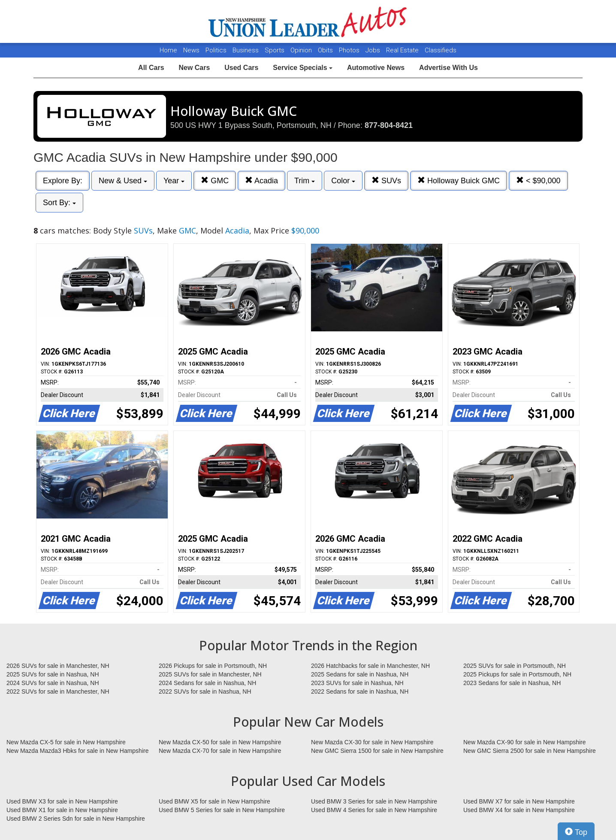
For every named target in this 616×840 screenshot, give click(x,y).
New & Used (123, 181)
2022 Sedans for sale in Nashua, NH (360, 691)
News (191, 50)
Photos (350, 50)
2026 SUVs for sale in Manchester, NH (58, 666)
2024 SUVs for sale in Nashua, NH (53, 683)
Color (343, 181)
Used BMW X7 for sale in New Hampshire (519, 801)
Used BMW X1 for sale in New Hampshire (62, 810)
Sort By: (59, 203)
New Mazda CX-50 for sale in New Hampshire (220, 742)
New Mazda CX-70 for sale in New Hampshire (220, 751)
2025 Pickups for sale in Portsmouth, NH (517, 674)
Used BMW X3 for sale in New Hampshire (62, 801)
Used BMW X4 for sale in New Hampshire (519, 810)
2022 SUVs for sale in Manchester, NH (58, 691)
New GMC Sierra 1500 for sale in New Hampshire (377, 751)
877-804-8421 (389, 125)
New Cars (194, 68)
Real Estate (403, 50)
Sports (275, 50)
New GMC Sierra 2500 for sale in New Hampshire (530, 751)
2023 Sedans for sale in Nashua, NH (512, 683)
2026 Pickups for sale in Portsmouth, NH (213, 666)
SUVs (386, 180)
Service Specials (303, 68)
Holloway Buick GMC (459, 180)
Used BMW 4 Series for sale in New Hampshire (374, 810)
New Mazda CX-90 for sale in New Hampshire (525, 742)
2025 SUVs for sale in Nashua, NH (53, 674)
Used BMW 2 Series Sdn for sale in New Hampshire (76, 819)
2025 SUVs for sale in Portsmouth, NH (515, 666)
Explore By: (63, 181)
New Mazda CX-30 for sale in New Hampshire (372, 742)
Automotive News (376, 68)
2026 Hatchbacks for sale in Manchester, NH (370, 666)
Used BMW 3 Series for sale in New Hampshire (374, 801)
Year (174, 181)
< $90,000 (538, 180)
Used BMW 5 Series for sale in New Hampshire (222, 810)
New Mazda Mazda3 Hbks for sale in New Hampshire (77, 751)
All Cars (151, 68)
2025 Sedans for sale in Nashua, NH (360, 674)
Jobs (374, 50)
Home (168, 50)
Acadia (261, 180)
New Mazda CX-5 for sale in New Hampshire (66, 742)
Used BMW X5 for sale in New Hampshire (214, 801)
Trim (305, 181)
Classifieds (441, 50)
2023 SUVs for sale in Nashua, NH (357, 683)
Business (246, 50)
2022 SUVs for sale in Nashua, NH (205, 691)
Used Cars (241, 68)
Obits (326, 50)
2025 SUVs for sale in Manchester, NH (210, 674)
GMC (215, 180)
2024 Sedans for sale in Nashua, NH (207, 683)
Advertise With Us (448, 68)
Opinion (302, 50)
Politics (216, 50)
